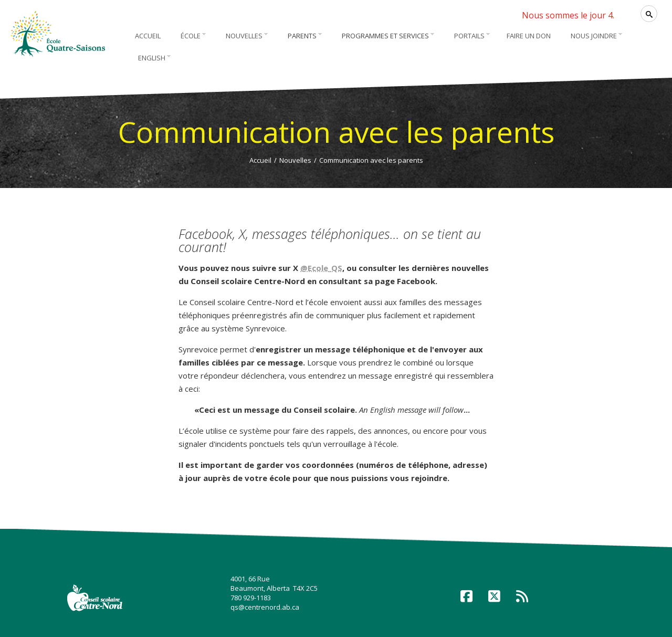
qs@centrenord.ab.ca (265, 607)
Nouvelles (295, 160)
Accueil (260, 160)
